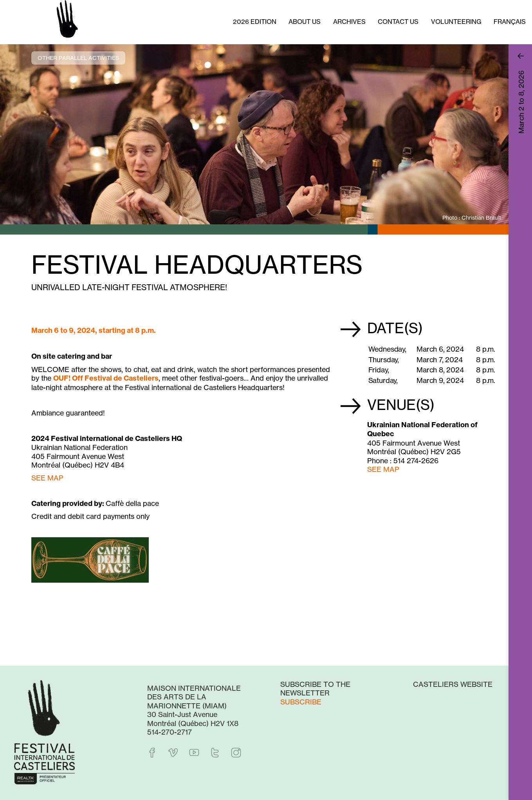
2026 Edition (255, 22)
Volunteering (456, 22)
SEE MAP (383, 469)
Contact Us (398, 22)
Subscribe (301, 702)
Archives (349, 22)
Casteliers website (453, 684)
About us (305, 22)
